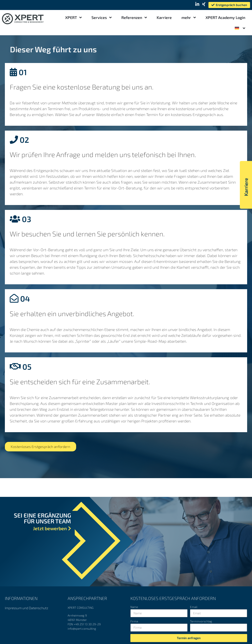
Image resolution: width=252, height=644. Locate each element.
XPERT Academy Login (225, 17)
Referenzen (134, 18)
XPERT (73, 18)
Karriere (164, 17)
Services (102, 18)
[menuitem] (240, 28)
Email (194, 607)
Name (134, 607)
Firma (134, 621)
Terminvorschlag (201, 621)
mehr (189, 18)
